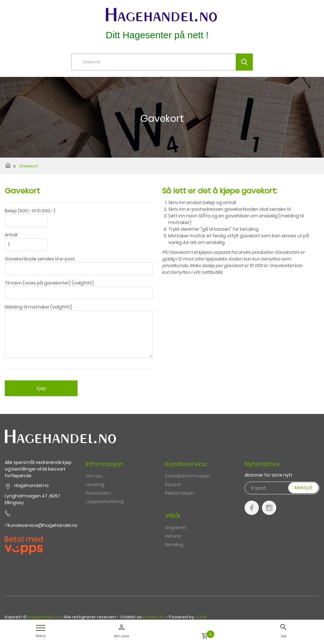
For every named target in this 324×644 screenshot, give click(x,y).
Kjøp (41, 388)
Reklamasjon (180, 493)
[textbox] (167, 62)
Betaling (174, 545)
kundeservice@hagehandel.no (43, 525)
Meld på (303, 488)
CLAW (201, 617)
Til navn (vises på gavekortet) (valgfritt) (49, 283)
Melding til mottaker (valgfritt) (38, 307)
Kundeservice (186, 464)
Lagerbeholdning (105, 502)
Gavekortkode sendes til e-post (40, 259)
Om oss (94, 476)
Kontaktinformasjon (187, 476)
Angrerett (176, 528)
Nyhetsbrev (262, 464)
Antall (11, 235)
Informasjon (104, 464)
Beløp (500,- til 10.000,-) (30, 211)
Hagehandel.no (44, 617)
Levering (95, 485)
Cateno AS (154, 617)
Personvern (98, 493)
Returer (173, 485)
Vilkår (173, 516)
